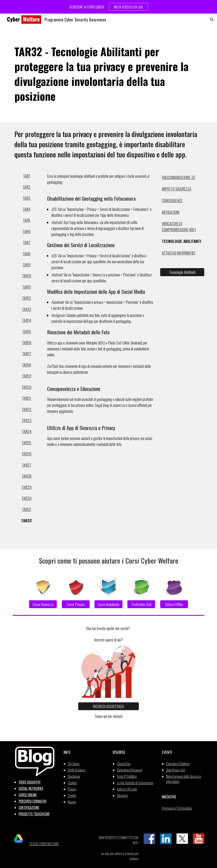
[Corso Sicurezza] (43, 604)
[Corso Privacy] (76, 604)
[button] (212, 20)
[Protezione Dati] (141, 604)
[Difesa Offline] (174, 604)
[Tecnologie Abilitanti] (182, 272)
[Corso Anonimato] (108, 604)
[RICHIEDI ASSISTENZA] (108, 706)
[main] (109, 74)
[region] (108, 7)
